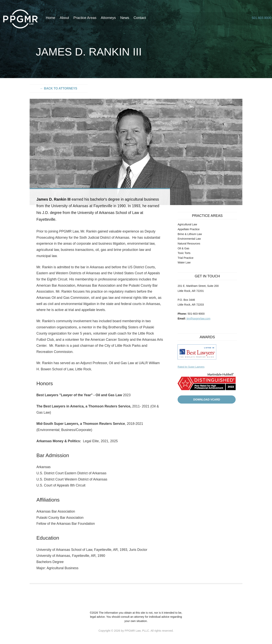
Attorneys (114, 19)
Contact (145, 19)
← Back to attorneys (59, 88)
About (70, 19)
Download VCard (207, 400)
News (130, 19)
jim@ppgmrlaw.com (198, 319)
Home (56, 19)
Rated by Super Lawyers (191, 367)
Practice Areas (90, 19)
